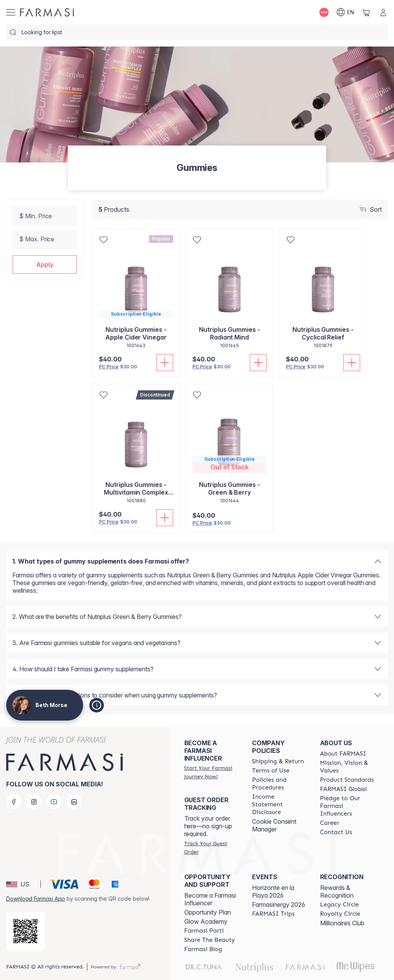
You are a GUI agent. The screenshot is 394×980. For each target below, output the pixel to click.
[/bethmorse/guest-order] (211, 848)
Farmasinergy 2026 (279, 905)
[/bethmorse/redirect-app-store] (25, 931)
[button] (45, 264)
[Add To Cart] (165, 363)
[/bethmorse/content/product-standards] (347, 780)
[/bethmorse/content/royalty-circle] (340, 914)
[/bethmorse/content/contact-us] (336, 832)
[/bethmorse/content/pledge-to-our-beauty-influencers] (347, 806)
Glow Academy (206, 921)
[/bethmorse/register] (211, 772)
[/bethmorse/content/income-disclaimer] (279, 804)
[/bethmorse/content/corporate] (344, 789)
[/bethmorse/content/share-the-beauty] (210, 940)
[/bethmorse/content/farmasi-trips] (273, 914)
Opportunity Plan (208, 912)
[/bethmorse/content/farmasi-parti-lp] (204, 931)
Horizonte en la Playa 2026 (273, 891)
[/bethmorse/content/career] (330, 823)
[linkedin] (74, 802)
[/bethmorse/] (47, 12)
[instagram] (34, 802)
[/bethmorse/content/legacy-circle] (340, 905)
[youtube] (54, 802)
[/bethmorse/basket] (366, 12)
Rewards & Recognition (337, 891)
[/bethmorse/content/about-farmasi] (343, 754)
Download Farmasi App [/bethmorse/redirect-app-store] (36, 899)
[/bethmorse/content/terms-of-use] (271, 771)
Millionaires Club (342, 923)
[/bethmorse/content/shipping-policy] (278, 761)
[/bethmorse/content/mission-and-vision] (347, 767)
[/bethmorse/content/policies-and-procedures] (279, 784)
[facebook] (14, 802)
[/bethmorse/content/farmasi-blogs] (203, 949)
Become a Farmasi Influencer (210, 899)
